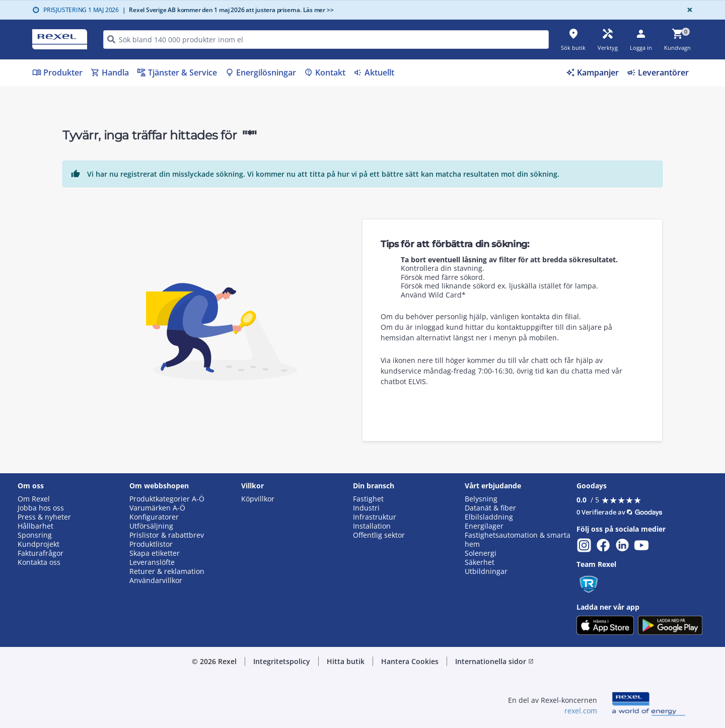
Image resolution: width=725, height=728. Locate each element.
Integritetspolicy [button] (282, 661)
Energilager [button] (484, 526)
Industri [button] (366, 508)
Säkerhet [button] (480, 562)
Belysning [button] (481, 499)
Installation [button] (372, 526)
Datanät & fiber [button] (490, 508)
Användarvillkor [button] (156, 580)
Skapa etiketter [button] (155, 553)
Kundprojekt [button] (39, 544)
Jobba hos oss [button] (41, 508)
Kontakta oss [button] (39, 562)
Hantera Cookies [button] (410, 661)
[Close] (688, 10)
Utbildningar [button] (486, 571)
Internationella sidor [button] (494, 661)
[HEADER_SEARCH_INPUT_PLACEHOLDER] (326, 40)
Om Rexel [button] (34, 499)
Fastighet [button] (368, 499)
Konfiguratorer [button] (154, 517)
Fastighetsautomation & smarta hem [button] (518, 540)
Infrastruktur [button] (375, 517)
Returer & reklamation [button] (167, 571)
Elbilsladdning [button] (489, 517)
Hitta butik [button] (346, 661)
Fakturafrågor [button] (41, 553)
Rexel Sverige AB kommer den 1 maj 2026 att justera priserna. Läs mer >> (228, 10)
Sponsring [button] (35, 535)
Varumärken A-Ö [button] (157, 508)
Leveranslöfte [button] (152, 562)
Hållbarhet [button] (35, 526)
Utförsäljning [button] (151, 526)
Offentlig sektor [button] (379, 535)
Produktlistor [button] (151, 544)
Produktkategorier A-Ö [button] (167, 499)
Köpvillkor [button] (258, 499)
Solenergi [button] (481, 553)
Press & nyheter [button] (44, 517)
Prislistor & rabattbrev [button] (167, 535)
